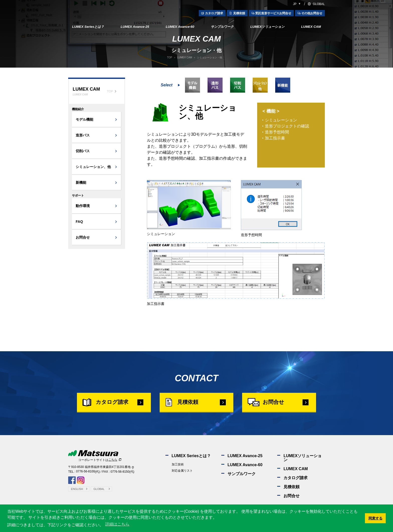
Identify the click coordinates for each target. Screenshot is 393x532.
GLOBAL (319, 4)
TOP (170, 57)
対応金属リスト (182, 476)
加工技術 (178, 470)
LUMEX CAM (311, 27)
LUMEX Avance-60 (180, 27)
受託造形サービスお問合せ (273, 13)
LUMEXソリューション (268, 27)
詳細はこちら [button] (117, 524)
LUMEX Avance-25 (135, 27)
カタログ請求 (214, 13)
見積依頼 (239, 13)
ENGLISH (77, 494)
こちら (113, 465)
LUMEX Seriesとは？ (88, 27)
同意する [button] (375, 518)
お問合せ (278, 404)
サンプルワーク (222, 27)
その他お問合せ (312, 13)
